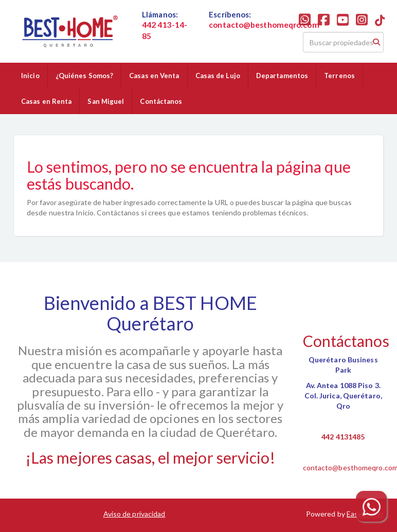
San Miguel (106, 101)
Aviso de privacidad (134, 514)
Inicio (30, 76)
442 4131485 (343, 437)
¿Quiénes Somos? (85, 76)
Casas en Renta (46, 101)
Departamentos (282, 76)
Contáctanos (161, 101)
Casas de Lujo (218, 76)
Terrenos (339, 76)
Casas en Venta (154, 76)
